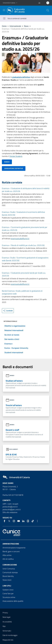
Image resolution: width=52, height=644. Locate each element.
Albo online (7, 555)
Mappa (8, 640)
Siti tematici (7, 631)
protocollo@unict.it (10, 507)
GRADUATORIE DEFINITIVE (14, 168)
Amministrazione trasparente (14, 548)
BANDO (7, 162)
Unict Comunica (9, 569)
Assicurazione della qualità (13, 601)
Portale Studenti (16, 156)
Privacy (5, 613)
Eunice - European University (16, 348)
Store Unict (7, 580)
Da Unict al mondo (12, 335)
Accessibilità (7, 622)
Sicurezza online (9, 597)
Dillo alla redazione (10, 512)
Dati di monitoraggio (10, 635)
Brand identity (8, 576)
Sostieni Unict (8, 590)
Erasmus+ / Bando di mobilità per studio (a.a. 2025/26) (23, 245)
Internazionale (15, 26)
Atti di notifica (8, 559)
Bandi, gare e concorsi (11, 551)
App (4, 626)
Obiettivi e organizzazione (15, 326)
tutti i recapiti (13, 504)
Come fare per (8, 593)
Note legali (6, 617)
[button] (17, 3)
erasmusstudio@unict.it (20, 239)
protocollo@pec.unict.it (12, 509)
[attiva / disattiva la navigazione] (4, 10)
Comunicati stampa (10, 572)
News (26, 26)
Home (4, 26)
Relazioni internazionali (14, 330)
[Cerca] (48, 10)
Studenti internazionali (14, 352)
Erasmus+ (9, 344)
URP (4, 504)
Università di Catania (9, 3)
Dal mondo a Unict (12, 339)
